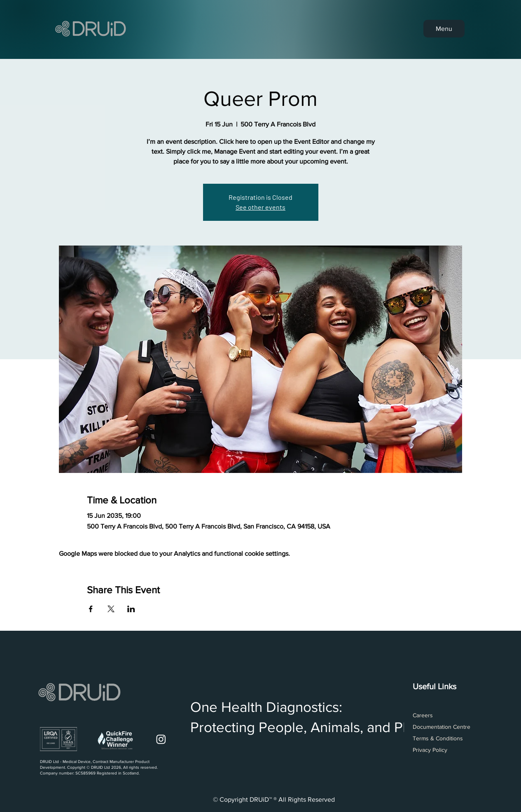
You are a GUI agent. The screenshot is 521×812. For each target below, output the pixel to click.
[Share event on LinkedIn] (131, 609)
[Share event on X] (111, 609)
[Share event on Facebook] (91, 609)
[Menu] (444, 29)
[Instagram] (161, 739)
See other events (260, 207)
